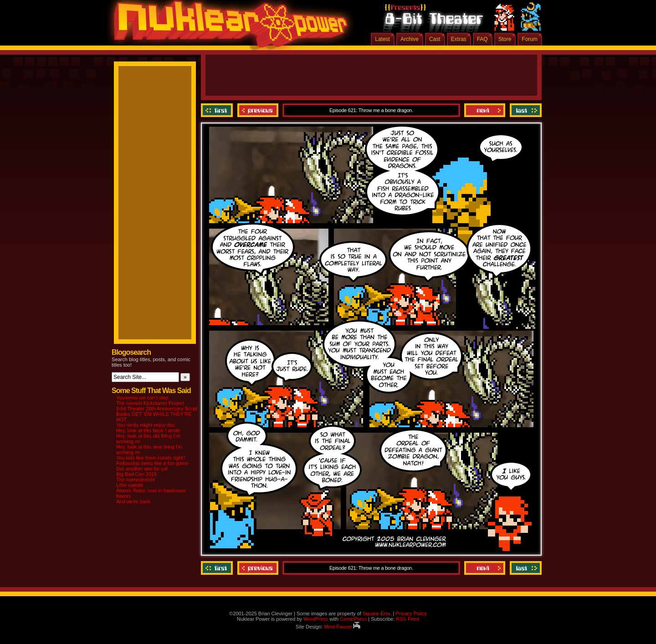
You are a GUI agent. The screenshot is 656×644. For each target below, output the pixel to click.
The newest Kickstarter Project (150, 403)
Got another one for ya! (142, 469)
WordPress (316, 619)
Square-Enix (377, 613)
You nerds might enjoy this (146, 425)
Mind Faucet (342, 627)
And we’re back (133, 501)
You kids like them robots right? (151, 458)
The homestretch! (136, 480)
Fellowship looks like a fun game (152, 463)
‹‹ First (218, 110)
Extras (459, 39)
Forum (530, 39)
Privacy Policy (411, 613)
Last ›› (525, 110)
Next (485, 110)
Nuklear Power (228, 27)
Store (505, 39)
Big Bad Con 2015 (136, 474)
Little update (130, 485)
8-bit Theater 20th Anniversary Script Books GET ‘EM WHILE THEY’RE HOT (157, 414)
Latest (382, 39)
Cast (435, 39)
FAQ (482, 39)
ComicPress (353, 619)
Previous (258, 110)
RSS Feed (407, 619)
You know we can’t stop (142, 398)
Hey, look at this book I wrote (148, 430)
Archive (410, 39)
